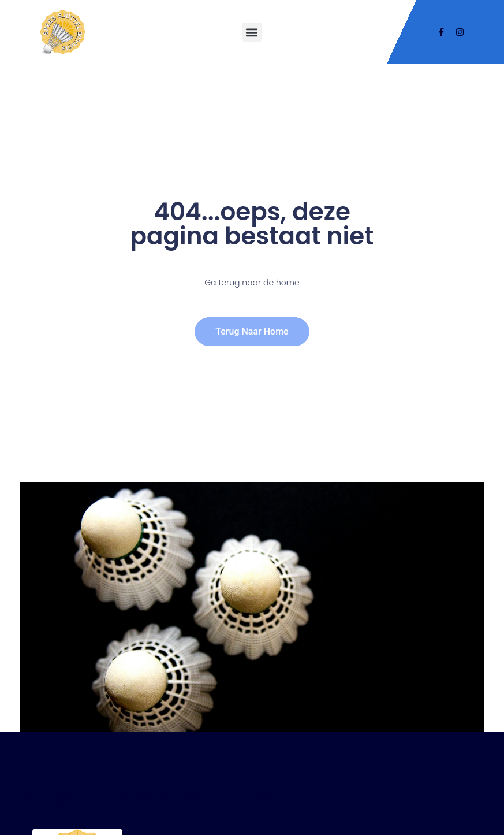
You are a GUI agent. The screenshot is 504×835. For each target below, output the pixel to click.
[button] (252, 32)
